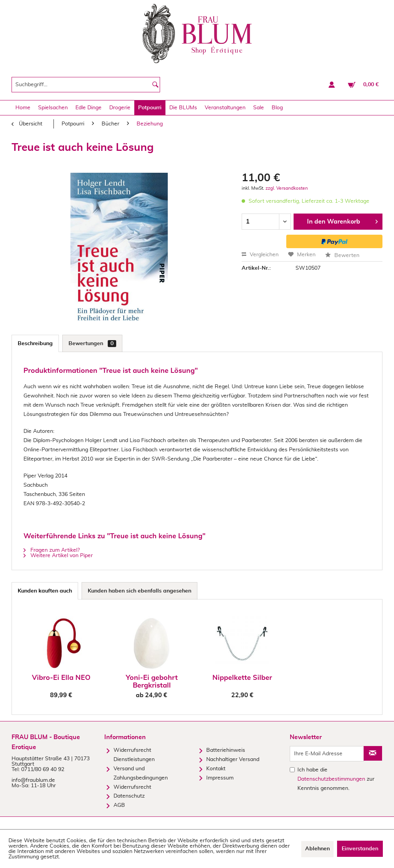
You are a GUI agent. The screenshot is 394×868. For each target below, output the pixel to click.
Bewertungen (92, 344)
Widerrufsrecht (132, 787)
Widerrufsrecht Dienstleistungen (134, 755)
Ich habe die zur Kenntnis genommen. (336, 779)
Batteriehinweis (226, 750)
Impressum (220, 778)
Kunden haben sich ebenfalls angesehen (139, 591)
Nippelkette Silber (242, 678)
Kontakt (216, 769)
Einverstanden (360, 849)
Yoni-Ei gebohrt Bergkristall (152, 682)
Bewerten (342, 255)
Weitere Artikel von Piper (58, 556)
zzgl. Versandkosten (287, 188)
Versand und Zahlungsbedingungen (141, 773)
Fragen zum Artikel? (52, 550)
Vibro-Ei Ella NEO (61, 678)
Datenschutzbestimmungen (331, 779)
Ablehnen (317, 849)
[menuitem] (86, 85)
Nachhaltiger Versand (233, 759)
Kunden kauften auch (45, 591)
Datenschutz (129, 796)
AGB (119, 805)
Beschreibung (35, 344)
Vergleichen (260, 255)
